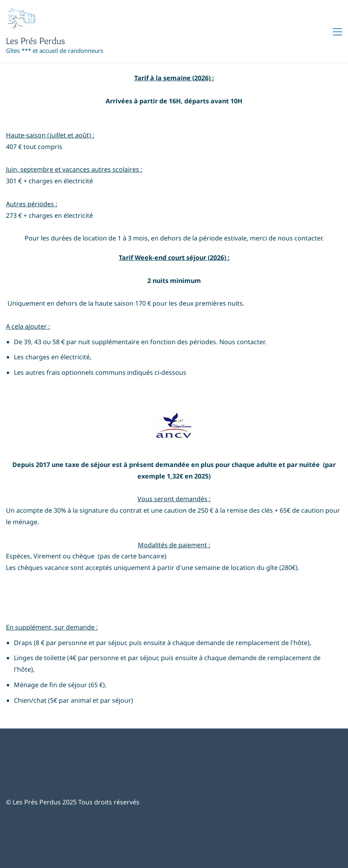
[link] (174, 416)
